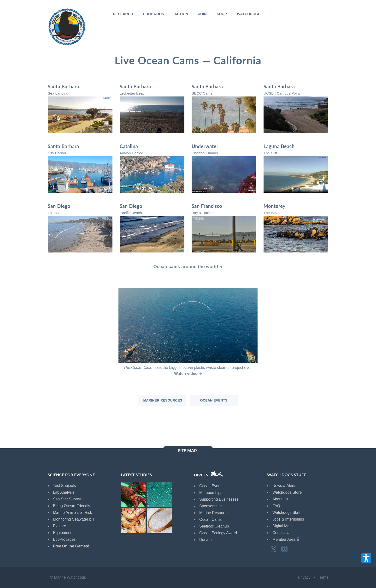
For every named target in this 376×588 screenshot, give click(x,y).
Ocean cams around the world (186, 267)
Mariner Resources (163, 400)
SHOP (222, 14)
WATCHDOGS (249, 14)
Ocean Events (214, 400)
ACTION (181, 14)
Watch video (186, 374)
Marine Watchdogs (70, 577)
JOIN (203, 14)
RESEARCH (123, 14)
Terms (323, 577)
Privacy (304, 577)
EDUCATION (154, 14)
